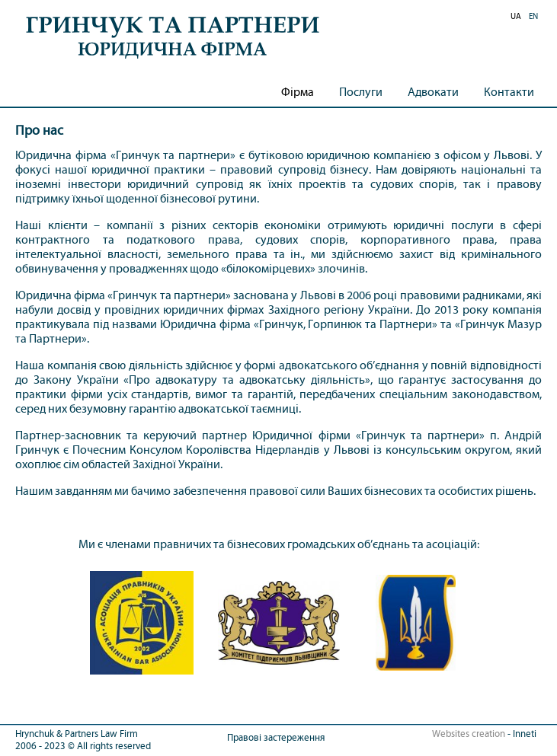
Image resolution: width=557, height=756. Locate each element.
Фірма (298, 92)
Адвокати (433, 92)
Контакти (509, 92)
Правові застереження (276, 738)
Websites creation (469, 734)
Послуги (361, 92)
